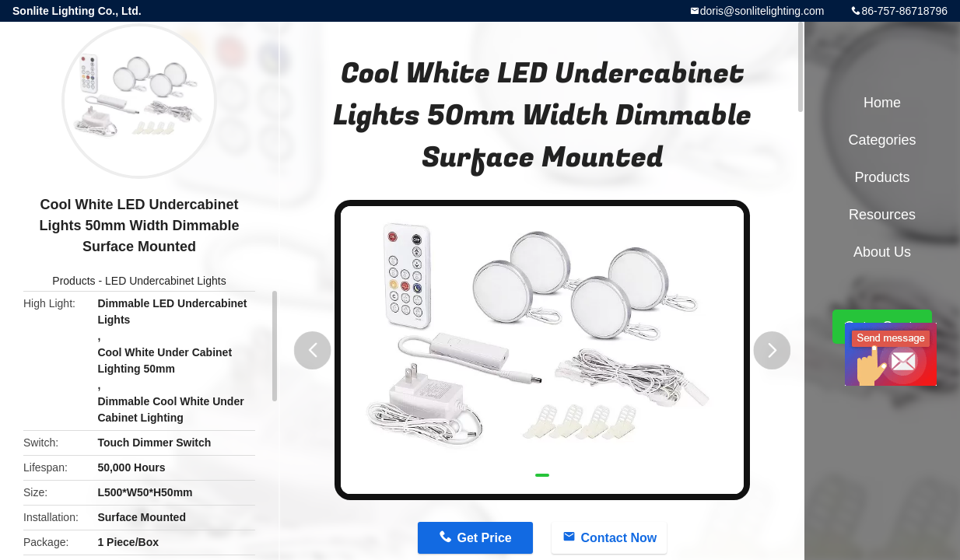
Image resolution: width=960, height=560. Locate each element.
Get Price (484, 538)
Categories (882, 140)
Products (74, 281)
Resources (882, 215)
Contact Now (618, 538)
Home (882, 103)
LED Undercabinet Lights (166, 281)
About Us (882, 252)
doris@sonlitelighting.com (762, 11)
